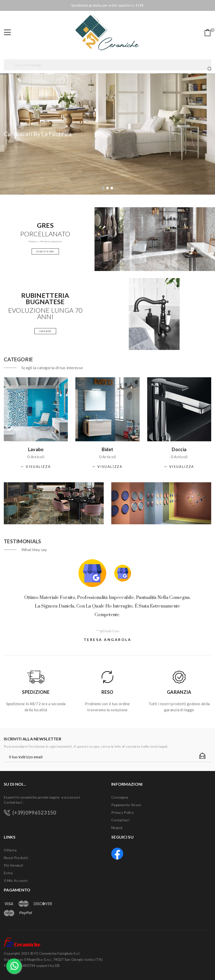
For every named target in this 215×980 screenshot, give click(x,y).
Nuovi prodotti (16, 858)
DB (57, 965)
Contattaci (120, 820)
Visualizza (38, 467)
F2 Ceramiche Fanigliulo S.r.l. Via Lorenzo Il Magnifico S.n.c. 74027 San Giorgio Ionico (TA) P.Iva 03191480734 (53, 959)
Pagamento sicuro (126, 805)
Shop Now (45, 331)
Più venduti (13, 865)
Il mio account (16, 880)
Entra (8, 873)
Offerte (10, 850)
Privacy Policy (123, 812)
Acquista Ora (45, 251)
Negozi (117, 828)
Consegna (120, 797)
